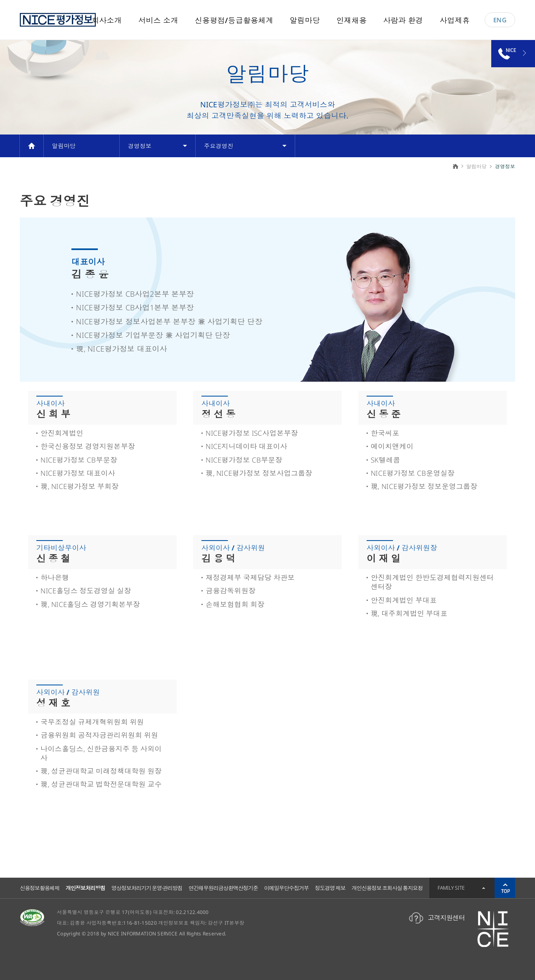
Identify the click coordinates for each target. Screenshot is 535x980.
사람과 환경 (403, 20)
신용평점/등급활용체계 (234, 20)
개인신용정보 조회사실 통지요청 (387, 888)
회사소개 (107, 20)
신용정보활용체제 (40, 888)
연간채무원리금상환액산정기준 (223, 888)
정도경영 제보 (330, 888)
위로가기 (505, 888)
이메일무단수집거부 (286, 888)
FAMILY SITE (451, 888)
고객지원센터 (446, 918)
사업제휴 (455, 20)
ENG (500, 20)
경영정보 (140, 146)
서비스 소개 (158, 20)
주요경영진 (219, 146)
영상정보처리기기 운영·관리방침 (147, 888)
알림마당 (305, 20)
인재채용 (352, 20)
